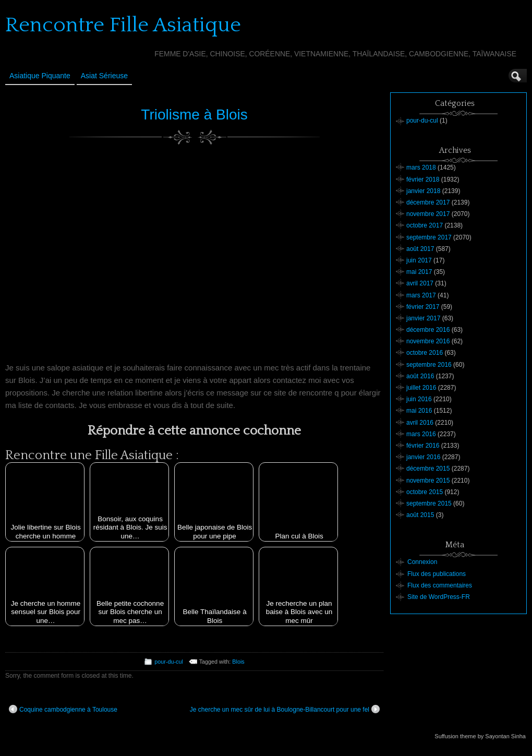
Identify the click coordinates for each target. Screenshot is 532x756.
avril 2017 (420, 283)
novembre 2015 (428, 481)
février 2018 (423, 179)
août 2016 (420, 376)
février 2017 (423, 307)
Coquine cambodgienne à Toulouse (63, 709)
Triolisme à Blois (194, 115)
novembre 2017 (428, 214)
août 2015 (420, 515)
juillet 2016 (421, 388)
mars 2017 (421, 295)
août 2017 (420, 249)
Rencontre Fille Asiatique (123, 25)
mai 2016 (419, 411)
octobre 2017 (425, 225)
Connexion (422, 562)
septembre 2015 (429, 503)
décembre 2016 (428, 330)
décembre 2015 (428, 469)
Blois (238, 662)
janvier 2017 (423, 318)
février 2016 (423, 446)
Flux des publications (437, 574)
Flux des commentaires (440, 585)
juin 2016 (419, 399)
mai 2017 (419, 272)
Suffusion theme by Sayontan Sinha (480, 736)
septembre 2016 (429, 365)
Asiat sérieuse (104, 76)
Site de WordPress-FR (439, 597)
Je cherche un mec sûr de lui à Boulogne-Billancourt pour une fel (285, 709)
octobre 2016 (425, 353)
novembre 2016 (428, 341)
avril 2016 (420, 423)
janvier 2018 (423, 191)
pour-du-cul (169, 662)
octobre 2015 (425, 492)
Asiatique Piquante (40, 76)
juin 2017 (419, 260)
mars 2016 (421, 434)
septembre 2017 (429, 237)
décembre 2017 (428, 202)
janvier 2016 (423, 457)
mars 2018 (421, 167)
